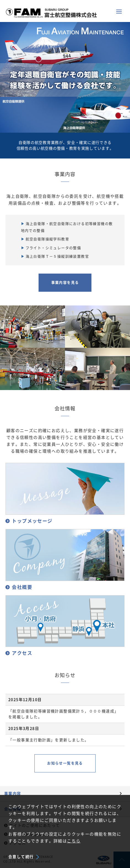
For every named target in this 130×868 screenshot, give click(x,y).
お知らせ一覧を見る (65, 763)
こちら (74, 841)
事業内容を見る (65, 283)
